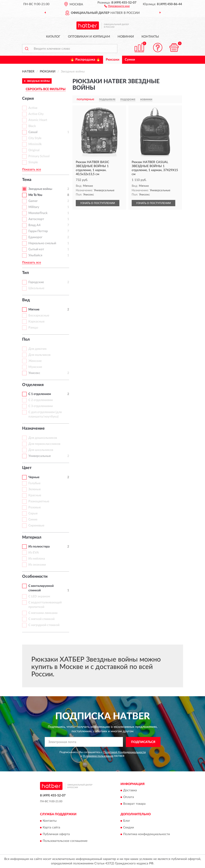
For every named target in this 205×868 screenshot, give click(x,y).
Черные (34, 477)
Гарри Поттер (38, 231)
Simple (33, 162)
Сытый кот (36, 249)
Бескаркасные (39, 316)
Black (32, 126)
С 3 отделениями (41, 406)
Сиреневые (36, 526)
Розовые (35, 507)
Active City (36, 114)
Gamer (33, 201)
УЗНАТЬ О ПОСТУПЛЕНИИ (98, 203)
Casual (33, 132)
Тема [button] (27, 180)
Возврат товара (134, 804)
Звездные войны (40, 189)
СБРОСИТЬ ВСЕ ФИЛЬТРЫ (46, 89)
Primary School (39, 156)
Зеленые (35, 489)
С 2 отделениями (41, 400)
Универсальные (40, 456)
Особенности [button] (35, 577)
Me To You (35, 195)
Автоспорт (36, 219)
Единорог (35, 237)
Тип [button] (25, 273)
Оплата (129, 797)
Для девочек (38, 349)
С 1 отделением (40, 394)
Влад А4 (34, 225)
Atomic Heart (38, 120)
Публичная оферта (56, 834)
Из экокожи (37, 565)
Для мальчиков (39, 355)
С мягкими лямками (43, 613)
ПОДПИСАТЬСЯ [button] (143, 742)
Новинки (126, 37)
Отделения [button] (33, 385)
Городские (36, 282)
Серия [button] (28, 99)
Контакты (150, 37)
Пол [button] (26, 340)
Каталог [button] (53, 37)
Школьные (36, 288)
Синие (33, 520)
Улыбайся (35, 255)
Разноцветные (39, 501)
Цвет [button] (27, 468)
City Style (35, 138)
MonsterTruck (38, 213)
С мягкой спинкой (41, 619)
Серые (33, 514)
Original (34, 150)
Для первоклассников (44, 444)
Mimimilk (35, 144)
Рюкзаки (113, 60)
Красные (35, 495)
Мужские (35, 367)
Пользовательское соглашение (65, 841)
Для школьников (41, 450)
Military (34, 207)
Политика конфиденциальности (147, 834)
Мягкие (34, 310)
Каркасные (36, 322)
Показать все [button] (32, 170)
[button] (117, 6)
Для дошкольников (43, 438)
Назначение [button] (33, 429)
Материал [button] (32, 537)
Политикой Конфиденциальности (125, 752)
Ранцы (33, 328)
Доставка (130, 791)
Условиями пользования (98, 756)
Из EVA (34, 553)
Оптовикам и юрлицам (89, 37)
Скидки (129, 828)
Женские (35, 361)
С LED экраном (39, 596)
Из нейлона (37, 559)
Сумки (130, 60)
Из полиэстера (39, 547)
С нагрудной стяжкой (44, 625)
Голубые (34, 483)
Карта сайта (51, 828)
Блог (127, 821)
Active (33, 108)
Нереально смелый (42, 243)
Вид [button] (26, 300)
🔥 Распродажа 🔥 (85, 60)
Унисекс (34, 373)
